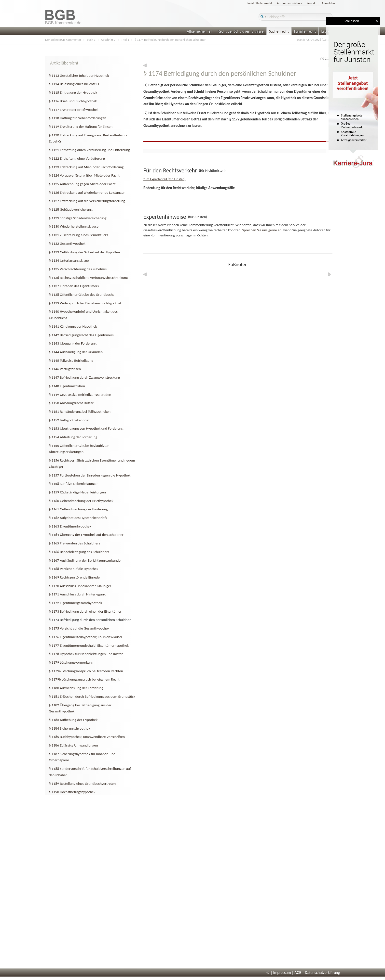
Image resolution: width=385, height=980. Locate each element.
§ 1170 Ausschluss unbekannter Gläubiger (80, 586)
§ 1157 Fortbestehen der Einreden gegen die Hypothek (90, 475)
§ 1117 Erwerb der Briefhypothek (74, 110)
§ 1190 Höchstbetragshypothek (72, 792)
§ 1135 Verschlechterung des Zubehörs (78, 269)
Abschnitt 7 (108, 40)
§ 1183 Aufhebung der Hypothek (73, 720)
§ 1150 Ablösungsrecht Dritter (71, 403)
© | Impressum (279, 973)
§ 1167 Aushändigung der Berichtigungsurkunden (86, 560)
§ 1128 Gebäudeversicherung (71, 209)
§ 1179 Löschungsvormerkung (71, 662)
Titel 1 (125, 40)
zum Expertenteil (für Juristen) (164, 179)
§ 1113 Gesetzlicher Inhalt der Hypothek (79, 76)
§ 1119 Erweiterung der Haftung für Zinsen (81, 127)
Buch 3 (91, 40)
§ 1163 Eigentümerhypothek (70, 526)
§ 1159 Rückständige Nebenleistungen (77, 492)
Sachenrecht (279, 31)
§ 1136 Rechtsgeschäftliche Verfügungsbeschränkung (88, 278)
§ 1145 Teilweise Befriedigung (71, 361)
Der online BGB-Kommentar (63, 40)
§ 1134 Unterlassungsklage (69, 260)
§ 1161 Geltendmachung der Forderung (78, 509)
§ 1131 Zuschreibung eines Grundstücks (78, 235)
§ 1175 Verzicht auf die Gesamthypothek (79, 628)
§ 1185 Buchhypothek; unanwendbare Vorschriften (87, 737)
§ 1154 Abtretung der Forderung (73, 437)
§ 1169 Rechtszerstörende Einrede (74, 577)
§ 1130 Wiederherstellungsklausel (74, 226)
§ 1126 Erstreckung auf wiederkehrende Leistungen (87, 193)
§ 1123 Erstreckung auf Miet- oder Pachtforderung (86, 167)
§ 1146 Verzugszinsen (65, 369)
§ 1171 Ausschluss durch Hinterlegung (77, 594)
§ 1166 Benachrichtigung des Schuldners (79, 552)
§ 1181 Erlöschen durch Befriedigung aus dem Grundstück (92, 696)
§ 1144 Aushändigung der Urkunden (76, 352)
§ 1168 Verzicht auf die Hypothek (74, 569)
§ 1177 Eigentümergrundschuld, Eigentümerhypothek (89, 645)
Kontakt (312, 3)
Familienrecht (305, 31)
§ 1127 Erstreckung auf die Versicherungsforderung (87, 201)
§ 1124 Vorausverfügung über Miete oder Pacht (84, 175)
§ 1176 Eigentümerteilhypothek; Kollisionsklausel (85, 637)
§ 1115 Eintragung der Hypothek (73, 92)
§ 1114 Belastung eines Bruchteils (74, 84)
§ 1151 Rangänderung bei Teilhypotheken (80, 412)
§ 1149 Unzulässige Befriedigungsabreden (80, 395)
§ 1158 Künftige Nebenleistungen (74, 484)
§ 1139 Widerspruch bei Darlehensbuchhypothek (85, 303)
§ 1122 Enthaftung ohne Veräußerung (77, 158)
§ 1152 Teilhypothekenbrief (69, 420)
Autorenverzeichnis (289, 3)
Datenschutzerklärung (322, 973)
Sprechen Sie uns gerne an (262, 230)
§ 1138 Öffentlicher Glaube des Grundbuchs (82, 295)
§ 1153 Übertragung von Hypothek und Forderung (86, 428)
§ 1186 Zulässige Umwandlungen (73, 745)
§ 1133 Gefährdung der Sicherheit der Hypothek (85, 252)
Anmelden (328, 3)
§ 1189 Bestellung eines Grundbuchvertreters (83, 784)
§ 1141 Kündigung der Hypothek (73, 326)
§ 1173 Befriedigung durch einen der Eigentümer (85, 611)
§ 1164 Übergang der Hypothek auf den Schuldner (86, 535)
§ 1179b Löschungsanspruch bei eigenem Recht (84, 679)
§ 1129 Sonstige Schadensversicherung (78, 218)
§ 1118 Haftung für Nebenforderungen (78, 118)
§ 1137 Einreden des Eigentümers (74, 286)
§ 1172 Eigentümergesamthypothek (76, 603)
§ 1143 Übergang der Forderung (73, 343)
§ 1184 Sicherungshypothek (69, 728)
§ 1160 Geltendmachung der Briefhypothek (81, 501)
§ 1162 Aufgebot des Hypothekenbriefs (78, 518)
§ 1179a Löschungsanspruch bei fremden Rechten (86, 671)
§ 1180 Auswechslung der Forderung (76, 688)
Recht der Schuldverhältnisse (241, 31)
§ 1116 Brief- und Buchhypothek (73, 101)
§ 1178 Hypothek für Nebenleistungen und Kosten (86, 654)
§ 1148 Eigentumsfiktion (67, 386)
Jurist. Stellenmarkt (260, 3)
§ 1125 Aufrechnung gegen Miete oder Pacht (82, 184)
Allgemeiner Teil (200, 31)
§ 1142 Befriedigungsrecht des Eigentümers (81, 335)
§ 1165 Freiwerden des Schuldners (74, 543)
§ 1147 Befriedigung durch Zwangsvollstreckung (84, 377)
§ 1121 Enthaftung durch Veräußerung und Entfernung (89, 150)
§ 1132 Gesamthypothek (67, 244)
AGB (298, 973)
